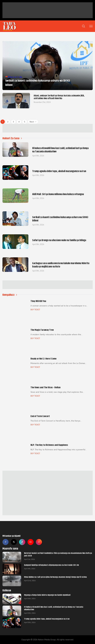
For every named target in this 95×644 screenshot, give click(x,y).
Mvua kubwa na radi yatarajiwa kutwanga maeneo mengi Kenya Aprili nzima (55, 577)
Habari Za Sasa (12, 138)
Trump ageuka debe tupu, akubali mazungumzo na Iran (47, 619)
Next (33, 122)
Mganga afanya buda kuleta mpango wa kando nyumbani (47, 595)
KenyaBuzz (10, 295)
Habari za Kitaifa (15, 77)
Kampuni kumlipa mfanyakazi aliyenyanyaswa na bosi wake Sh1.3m (51, 565)
